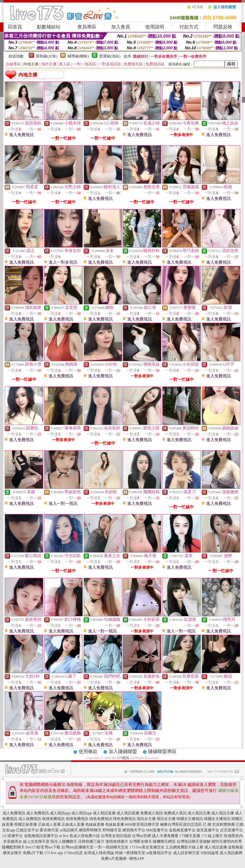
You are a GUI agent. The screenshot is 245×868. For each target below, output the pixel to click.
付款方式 (189, 27)
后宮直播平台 (231, 830)
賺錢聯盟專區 (162, 751)
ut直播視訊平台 (159, 853)
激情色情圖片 (117, 841)
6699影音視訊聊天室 (142, 824)
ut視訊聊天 (69, 830)
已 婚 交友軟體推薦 (219, 824)
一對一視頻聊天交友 (111, 847)
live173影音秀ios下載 (43, 847)
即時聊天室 (112, 830)
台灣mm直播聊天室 (78, 847)
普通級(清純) (110, 56)
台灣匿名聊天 (140, 841)
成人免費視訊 (14, 813)
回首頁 (15, 27)
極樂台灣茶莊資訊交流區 (181, 824)
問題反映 (223, 27)
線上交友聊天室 (36, 841)
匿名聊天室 (49, 830)
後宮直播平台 (208, 830)
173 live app (54, 853)
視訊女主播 (146, 819)
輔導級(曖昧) (78, 56)
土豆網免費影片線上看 (184, 847)
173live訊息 (73, 853)
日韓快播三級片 (91, 841)
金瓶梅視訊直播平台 (41, 836)
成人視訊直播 (104, 813)
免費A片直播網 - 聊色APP (123, 859)
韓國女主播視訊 (190, 819)
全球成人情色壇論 (99, 853)
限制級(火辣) (47, 56)
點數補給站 (49, 27)
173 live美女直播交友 (147, 847)
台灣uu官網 (141, 836)
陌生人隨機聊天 (64, 841)
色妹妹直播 (95, 824)
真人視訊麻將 (231, 853)
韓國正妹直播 (26, 824)
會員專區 (87, 27)
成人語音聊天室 (186, 853)
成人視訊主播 (199, 813)
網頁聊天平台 (134, 830)
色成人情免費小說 (85, 836)
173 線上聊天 (212, 836)
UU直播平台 (12, 836)
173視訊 (123, 758)
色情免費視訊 (53, 819)
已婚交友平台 (27, 830)
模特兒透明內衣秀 (227, 841)
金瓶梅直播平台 (182, 830)
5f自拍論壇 (210, 853)
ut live (64, 836)
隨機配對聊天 (13, 847)
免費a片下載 (33, 853)
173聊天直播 (190, 836)
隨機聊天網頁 (164, 841)
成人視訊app (60, 813)
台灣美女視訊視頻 (116, 836)
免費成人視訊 (152, 813)
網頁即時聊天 (90, 830)
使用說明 (155, 27)
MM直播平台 (157, 830)
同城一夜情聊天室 (130, 853)
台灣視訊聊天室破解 (194, 841)
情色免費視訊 (101, 819)
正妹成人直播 (49, 824)
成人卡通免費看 (165, 836)
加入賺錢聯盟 (123, 751)
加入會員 (121, 27)
